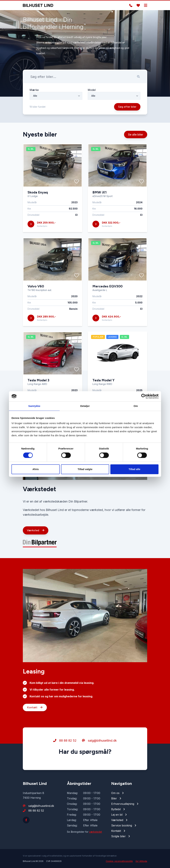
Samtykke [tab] (34, 406)
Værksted (36, 534)
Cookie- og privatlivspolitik (119, 861)
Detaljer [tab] (85, 406)
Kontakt (35, 711)
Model (92, 93)
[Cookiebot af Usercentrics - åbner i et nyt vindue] (144, 396)
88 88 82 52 (65, 744)
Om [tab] (136, 406)
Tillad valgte (85, 469)
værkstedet (95, 832)
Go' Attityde (141, 861)
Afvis (36, 469)
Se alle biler (136, 138)
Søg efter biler (127, 110)
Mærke (34, 93)
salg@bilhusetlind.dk (99, 744)
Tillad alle (134, 469)
